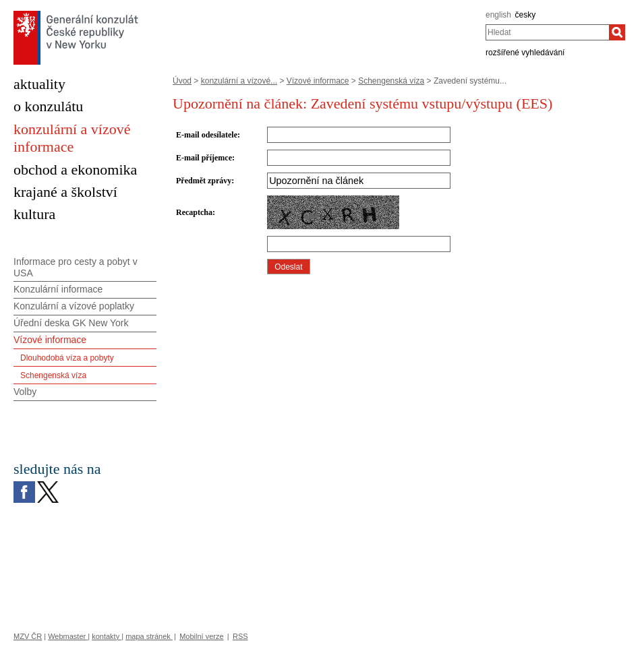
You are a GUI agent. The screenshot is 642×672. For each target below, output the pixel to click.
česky (526, 15)
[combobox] (547, 32)
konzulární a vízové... (239, 81)
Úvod (182, 81)
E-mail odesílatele (207, 135)
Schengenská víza (391, 81)
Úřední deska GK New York (71, 323)
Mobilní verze (201, 636)
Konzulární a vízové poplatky (74, 306)
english (498, 15)
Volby (25, 392)
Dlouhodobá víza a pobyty (67, 358)
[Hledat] (617, 32)
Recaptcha (194, 212)
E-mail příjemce (204, 158)
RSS (240, 636)
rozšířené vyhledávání (525, 53)
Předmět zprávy (204, 181)
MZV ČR (28, 636)
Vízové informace (318, 81)
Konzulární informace (58, 289)
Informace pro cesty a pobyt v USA (76, 267)
